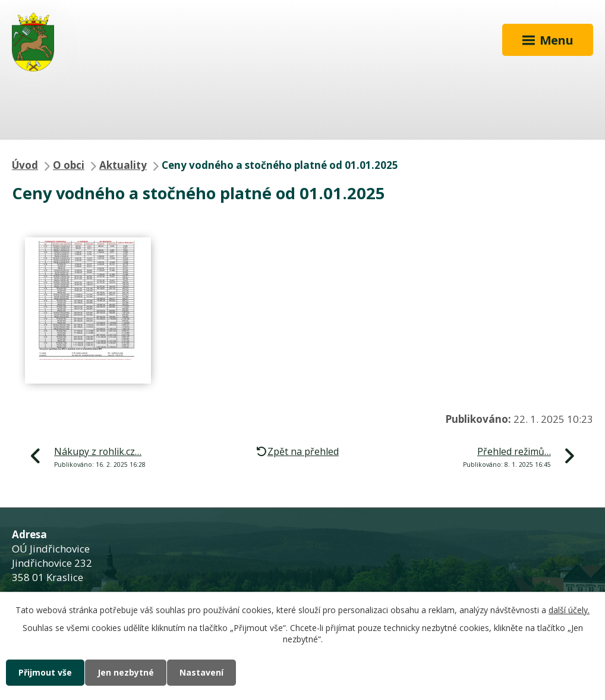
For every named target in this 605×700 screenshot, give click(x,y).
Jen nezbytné (126, 672)
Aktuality (123, 165)
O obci (69, 165)
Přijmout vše (45, 672)
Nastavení (201, 672)
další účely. (569, 610)
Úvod (25, 165)
